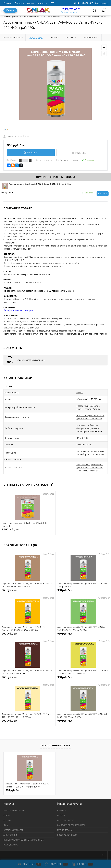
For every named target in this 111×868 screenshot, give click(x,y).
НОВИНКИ (62, 810)
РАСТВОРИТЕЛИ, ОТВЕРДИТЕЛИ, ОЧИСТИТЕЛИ (24, 840)
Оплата (31, 3)
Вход (76, 3)
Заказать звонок (69, 12)
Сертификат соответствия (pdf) (18, 310)
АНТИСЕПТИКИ (10, 835)
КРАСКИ (7, 815)
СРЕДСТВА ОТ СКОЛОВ (13, 830)
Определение (101, 3)
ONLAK (80, 393)
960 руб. (7, 192)
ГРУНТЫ (7, 820)
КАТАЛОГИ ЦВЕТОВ (66, 820)
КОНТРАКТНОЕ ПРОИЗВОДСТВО (71, 825)
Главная (7, 3)
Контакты (42, 3)
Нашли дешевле (44, 160)
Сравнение (30, 864)
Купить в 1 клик (80, 153)
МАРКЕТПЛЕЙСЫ (65, 830)
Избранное (56, 864)
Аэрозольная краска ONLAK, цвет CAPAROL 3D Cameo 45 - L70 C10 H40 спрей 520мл (90, 468)
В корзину (31, 153)
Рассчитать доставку (67, 160)
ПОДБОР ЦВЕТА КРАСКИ (68, 835)
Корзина (82, 864)
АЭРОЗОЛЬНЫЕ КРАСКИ (14, 810)
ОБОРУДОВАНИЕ (11, 845)
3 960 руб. (28, 531)
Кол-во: (14, 160)
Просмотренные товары (55, 746)
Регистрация (87, 3)
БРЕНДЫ (61, 815)
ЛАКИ (6, 825)
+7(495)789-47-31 (71, 9)
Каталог (10, 10)
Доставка (19, 3)
